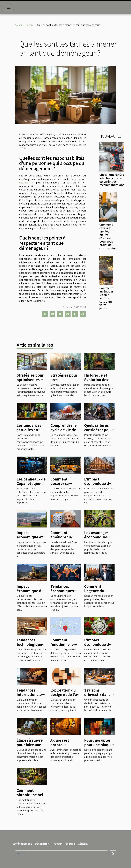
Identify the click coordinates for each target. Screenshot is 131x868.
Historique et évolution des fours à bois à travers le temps (99, 382)
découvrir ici (27, 183)
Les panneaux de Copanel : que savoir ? (31, 483)
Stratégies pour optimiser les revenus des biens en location (31, 382)
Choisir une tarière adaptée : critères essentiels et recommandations (112, 180)
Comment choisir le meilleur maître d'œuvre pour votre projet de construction (108, 236)
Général (30, 25)
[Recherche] (61, 853)
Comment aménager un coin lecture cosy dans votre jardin (106, 298)
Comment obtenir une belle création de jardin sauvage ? (32, 797)
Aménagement (23, 843)
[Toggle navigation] (9, 7)
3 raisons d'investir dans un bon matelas (97, 694)
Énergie (70, 843)
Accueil (19, 25)
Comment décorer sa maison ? (60, 483)
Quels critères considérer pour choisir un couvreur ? (98, 432)
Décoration (42, 843)
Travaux (57, 843)
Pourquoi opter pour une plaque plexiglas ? (99, 745)
